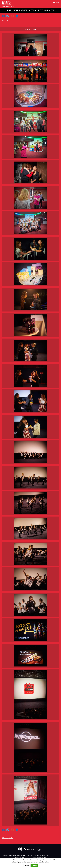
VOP (35, 855)
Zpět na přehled (8, 838)
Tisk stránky (12, 855)
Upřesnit (27, 866)
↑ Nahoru (5, 855)
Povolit (34, 866)
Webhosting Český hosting (39, 857)
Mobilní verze (46, 855)
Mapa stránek (21, 855)
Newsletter (29, 855)
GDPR (39, 855)
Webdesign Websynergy (22, 857)
